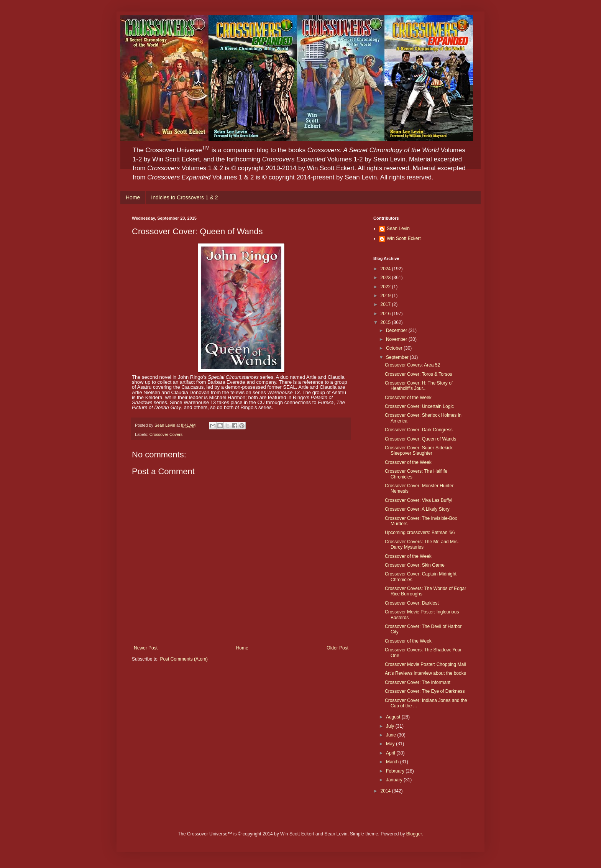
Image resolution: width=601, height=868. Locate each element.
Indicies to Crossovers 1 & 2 (184, 197)
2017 (386, 304)
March (393, 762)
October (395, 348)
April (391, 753)
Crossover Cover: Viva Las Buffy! (419, 500)
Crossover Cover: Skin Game (415, 565)
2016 (386, 314)
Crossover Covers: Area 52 (412, 365)
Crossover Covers (166, 434)
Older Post (337, 648)
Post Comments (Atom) (184, 659)
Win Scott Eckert (404, 238)
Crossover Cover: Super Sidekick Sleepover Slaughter (419, 450)
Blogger (414, 834)
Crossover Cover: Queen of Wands (420, 439)
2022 (386, 287)
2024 (386, 269)
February (396, 771)
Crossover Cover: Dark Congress (419, 430)
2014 (386, 791)
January (395, 780)
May (391, 744)
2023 (386, 278)
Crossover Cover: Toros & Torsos (419, 374)
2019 (386, 296)
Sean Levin (398, 229)
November (397, 339)
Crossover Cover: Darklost (412, 603)
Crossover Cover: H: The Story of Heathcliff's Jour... (419, 386)
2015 (386, 322)
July (391, 726)
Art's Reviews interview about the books (425, 673)
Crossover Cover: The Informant (418, 682)
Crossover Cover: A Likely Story (417, 509)
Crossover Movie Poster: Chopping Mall (425, 664)
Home (133, 197)
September (398, 357)
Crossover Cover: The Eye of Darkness (425, 691)
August (394, 717)
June (392, 735)
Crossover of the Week (408, 398)
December (397, 330)
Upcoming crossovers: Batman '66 (420, 533)
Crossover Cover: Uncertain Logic (419, 406)
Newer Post (146, 648)
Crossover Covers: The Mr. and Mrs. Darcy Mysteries (422, 544)
